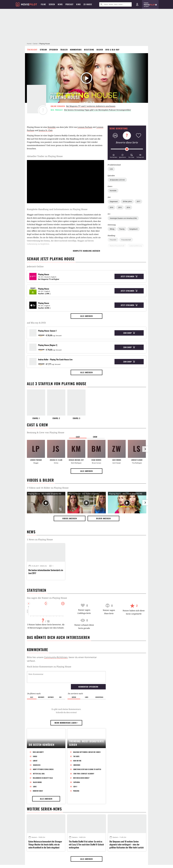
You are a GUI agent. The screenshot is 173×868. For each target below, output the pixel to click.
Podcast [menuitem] (69, 4)
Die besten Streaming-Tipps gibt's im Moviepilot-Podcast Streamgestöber (98, 110)
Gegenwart (114, 201)
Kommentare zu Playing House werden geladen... (53, 667)
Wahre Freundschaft (117, 246)
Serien (35, 44)
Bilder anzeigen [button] (103, 518)
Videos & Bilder (40, 480)
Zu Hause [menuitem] (88, 4)
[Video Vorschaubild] (46, 503)
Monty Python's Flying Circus (43, 800)
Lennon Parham (85, 127)
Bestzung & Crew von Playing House (46, 432)
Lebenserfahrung (136, 246)
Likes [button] (87, 685)
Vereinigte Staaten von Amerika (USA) (123, 218)
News (31, 532)
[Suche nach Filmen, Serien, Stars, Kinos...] (115, 4)
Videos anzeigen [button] (70, 518)
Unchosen (77, 796)
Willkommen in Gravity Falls (43, 809)
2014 (128, 207)
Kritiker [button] (51, 685)
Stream (43, 50)
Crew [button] (95, 437)
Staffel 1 (36, 418)
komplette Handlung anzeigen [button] (86, 251)
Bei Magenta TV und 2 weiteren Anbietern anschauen (91, 106)
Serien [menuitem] (52, 4)
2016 (111, 207)
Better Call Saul (39, 804)
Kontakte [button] (41, 685)
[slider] (127, 149)
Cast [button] (78, 437)
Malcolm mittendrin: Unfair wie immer (87, 783)
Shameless (37, 796)
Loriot (35, 792)
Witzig (112, 229)
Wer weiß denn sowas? (81, 809)
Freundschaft (126, 240)
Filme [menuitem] (43, 4)
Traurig (122, 229)
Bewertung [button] (99, 685)
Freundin (113, 240)
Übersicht (32, 50)
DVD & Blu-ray (112, 50)
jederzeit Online (35, 266)
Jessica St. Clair (46, 130)
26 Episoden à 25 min (117, 180)
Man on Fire (77, 792)
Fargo (35, 787)
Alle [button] (32, 685)
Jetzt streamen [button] (129, 276)
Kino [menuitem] (78, 4)
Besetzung (89, 50)
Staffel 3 (76, 418)
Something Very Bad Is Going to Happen (87, 800)
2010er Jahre (127, 201)
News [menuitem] (60, 4)
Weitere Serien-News (44, 840)
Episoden (54, 50)
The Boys (76, 787)
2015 (120, 207)
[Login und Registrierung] (137, 4)
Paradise (76, 822)
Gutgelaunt (133, 229)
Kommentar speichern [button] (88, 674)
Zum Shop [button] (129, 333)
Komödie (113, 191)
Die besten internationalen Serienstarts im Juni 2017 (46, 572)
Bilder (100, 50)
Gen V (75, 817)
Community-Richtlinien (56, 657)
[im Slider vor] (145, 449)
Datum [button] (74, 685)
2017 (138, 201)
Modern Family (38, 822)
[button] (114, 156)
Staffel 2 (56, 418)
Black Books (37, 813)
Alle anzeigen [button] (86, 316)
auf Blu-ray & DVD (36, 323)
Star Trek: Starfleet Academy (84, 804)
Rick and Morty (38, 783)
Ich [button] (60, 685)
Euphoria (77, 813)
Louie (35, 817)
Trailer (64, 50)
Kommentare (76, 50)
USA (111, 169)
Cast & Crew (37, 425)
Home (29, 44)
